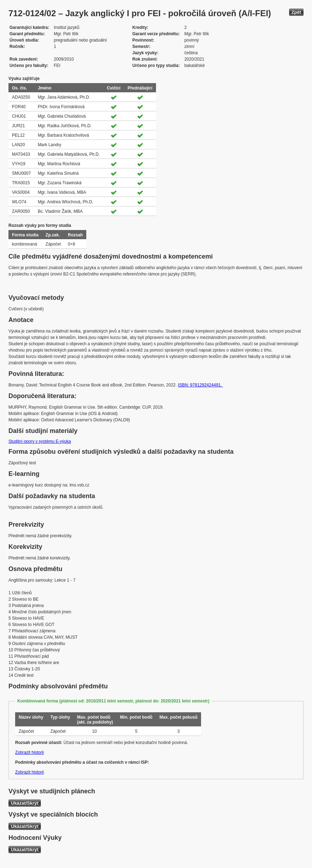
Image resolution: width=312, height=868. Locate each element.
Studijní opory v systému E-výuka (40, 441)
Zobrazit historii (29, 752)
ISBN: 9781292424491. (200, 385)
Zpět (296, 12)
